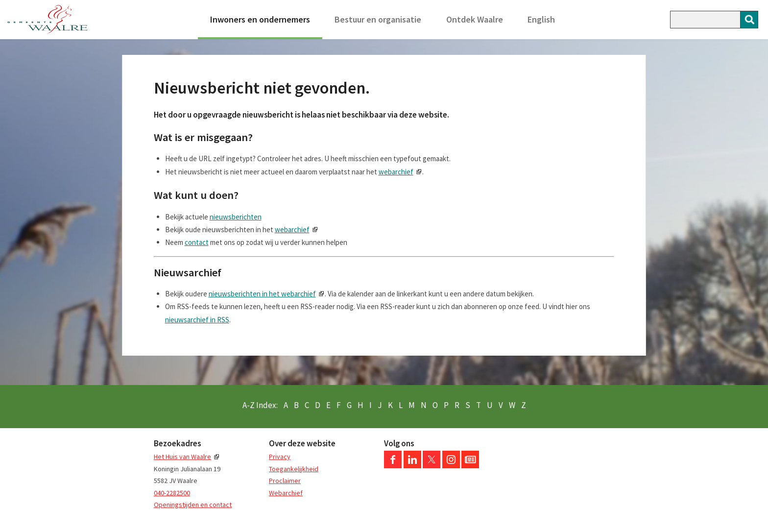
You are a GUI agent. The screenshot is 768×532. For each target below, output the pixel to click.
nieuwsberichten (236, 217)
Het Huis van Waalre (182, 457)
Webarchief (286, 493)
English (541, 19)
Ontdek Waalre (475, 19)
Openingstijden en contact (193, 505)
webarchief (396, 172)
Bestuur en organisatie (378, 19)
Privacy (280, 457)
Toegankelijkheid (294, 469)
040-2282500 (172, 493)
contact (197, 242)
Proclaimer (285, 481)
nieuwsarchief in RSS (197, 320)
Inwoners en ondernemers (260, 19)
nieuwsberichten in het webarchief (262, 294)
